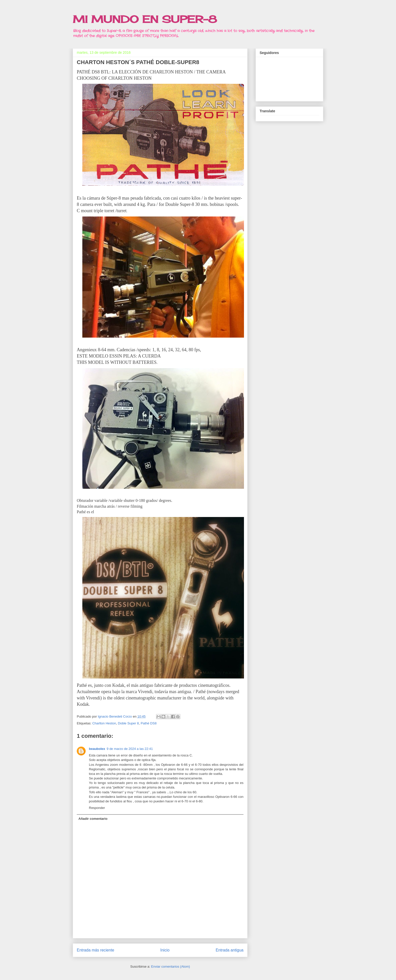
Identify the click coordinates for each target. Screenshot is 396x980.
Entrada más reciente (95, 950)
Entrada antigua (230, 950)
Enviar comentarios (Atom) (170, 967)
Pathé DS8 (149, 723)
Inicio (165, 950)
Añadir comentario (93, 819)
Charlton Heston (104, 723)
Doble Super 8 (128, 723)
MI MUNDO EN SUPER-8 (145, 19)
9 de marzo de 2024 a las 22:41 (130, 749)
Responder (97, 808)
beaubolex (97, 749)
